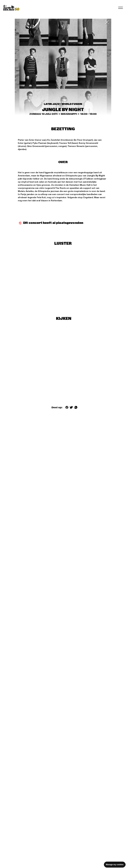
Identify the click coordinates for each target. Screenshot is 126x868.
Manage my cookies (115, 865)
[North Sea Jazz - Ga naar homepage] (11, 8)
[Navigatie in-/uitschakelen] (121, 8)
